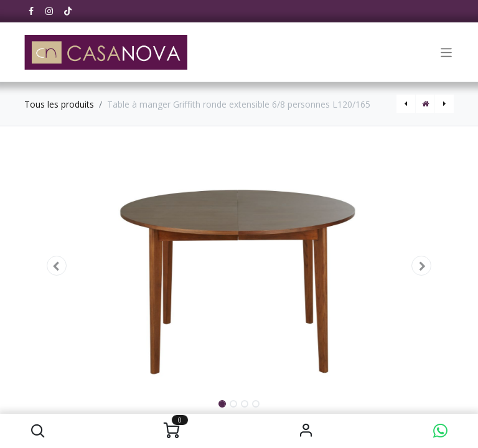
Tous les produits (59, 104)
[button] (38, 431)
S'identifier (306, 431)
